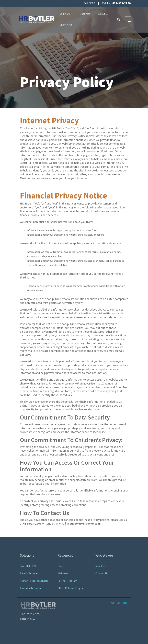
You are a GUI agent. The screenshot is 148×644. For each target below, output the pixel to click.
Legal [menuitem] (23, 613)
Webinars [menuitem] (63, 573)
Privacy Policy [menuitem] (34, 613)
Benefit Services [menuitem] (29, 573)
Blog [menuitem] (60, 566)
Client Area (66, 25)
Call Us (116, 3)
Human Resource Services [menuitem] (34, 581)
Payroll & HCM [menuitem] (28, 566)
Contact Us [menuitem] (102, 573)
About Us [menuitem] (101, 566)
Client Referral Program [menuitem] (71, 588)
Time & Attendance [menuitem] (31, 588)
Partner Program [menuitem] (67, 581)
